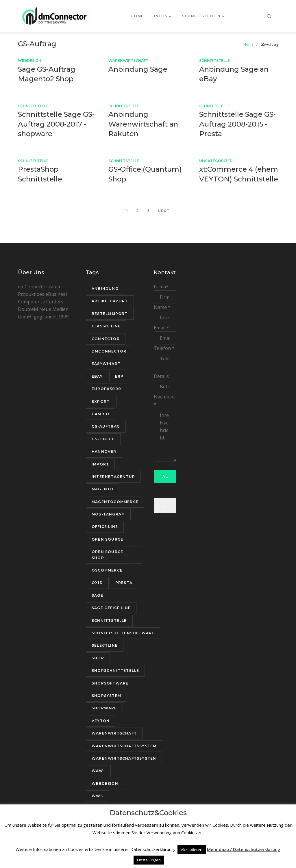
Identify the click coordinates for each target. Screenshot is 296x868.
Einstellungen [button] (149, 860)
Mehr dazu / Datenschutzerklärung (244, 849)
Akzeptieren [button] (192, 850)
